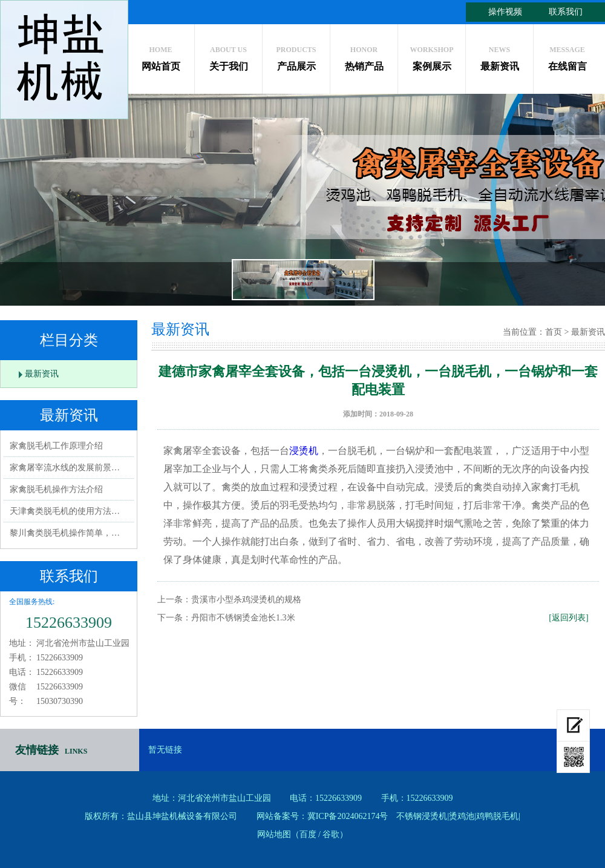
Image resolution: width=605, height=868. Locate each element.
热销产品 (364, 55)
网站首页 (161, 55)
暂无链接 (165, 750)
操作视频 (505, 12)
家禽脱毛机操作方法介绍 (56, 489)
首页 (554, 332)
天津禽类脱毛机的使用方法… (65, 511)
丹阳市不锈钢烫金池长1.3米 (243, 618)
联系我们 (566, 12)
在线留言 (567, 55)
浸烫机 (304, 451)
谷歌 (331, 834)
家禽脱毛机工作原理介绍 (56, 446)
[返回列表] (568, 618)
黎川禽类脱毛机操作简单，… (65, 533)
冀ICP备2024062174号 (348, 816)
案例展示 (432, 55)
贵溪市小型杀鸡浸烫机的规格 (246, 600)
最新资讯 (499, 55)
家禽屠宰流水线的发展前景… (65, 468)
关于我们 (228, 55)
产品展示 (296, 55)
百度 (308, 834)
